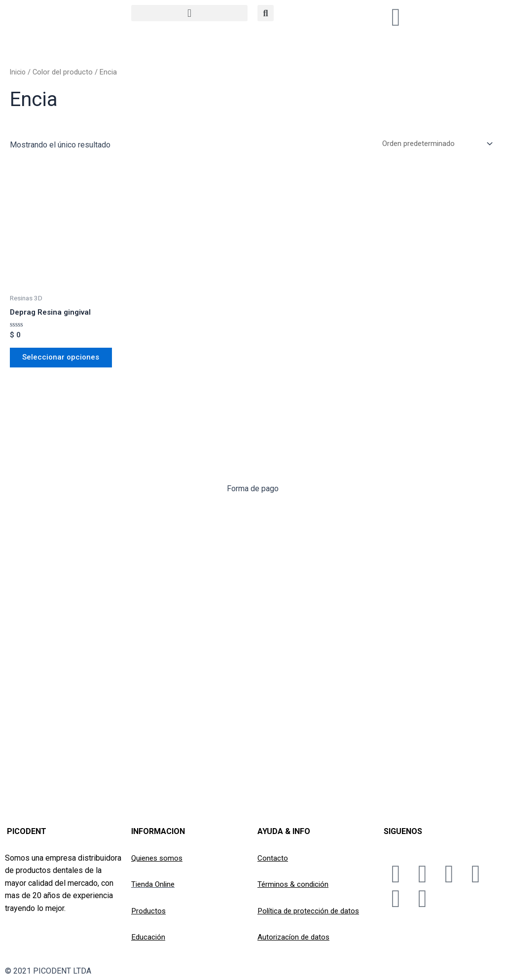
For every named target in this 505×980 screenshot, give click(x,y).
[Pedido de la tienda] (433, 144)
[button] (189, 13)
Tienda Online (155, 884)
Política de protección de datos (311, 911)
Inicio (18, 72)
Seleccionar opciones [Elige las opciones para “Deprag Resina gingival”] (64, 361)
